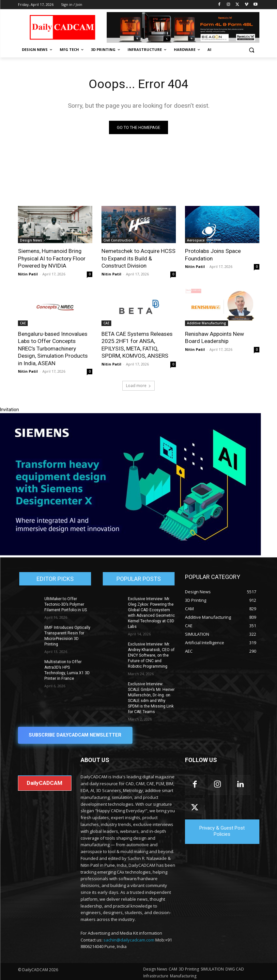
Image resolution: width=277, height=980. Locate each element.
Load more (138, 385)
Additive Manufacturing (207, 323)
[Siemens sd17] (131, 553)
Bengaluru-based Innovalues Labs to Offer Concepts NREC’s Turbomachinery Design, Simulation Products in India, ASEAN (53, 348)
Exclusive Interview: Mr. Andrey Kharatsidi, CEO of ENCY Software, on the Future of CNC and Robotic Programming (152, 654)
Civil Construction (118, 241)
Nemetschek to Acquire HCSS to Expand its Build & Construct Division (138, 258)
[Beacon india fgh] (183, 27)
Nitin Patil (28, 274)
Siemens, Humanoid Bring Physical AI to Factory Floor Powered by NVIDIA (52, 258)
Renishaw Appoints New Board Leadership (214, 337)
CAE (23, 323)
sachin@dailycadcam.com (129, 938)
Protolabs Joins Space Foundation (213, 255)
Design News (31, 241)
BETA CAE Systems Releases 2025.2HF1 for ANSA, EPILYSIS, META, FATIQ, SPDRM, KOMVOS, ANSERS (137, 344)
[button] (252, 50)
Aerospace (196, 241)
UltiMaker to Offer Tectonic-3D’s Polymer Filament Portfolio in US (65, 603)
